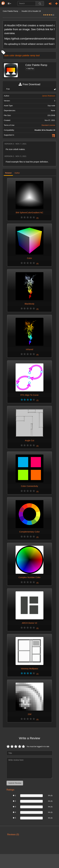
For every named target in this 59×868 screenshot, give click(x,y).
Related (8, 173)
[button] (9, 3)
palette (26, 55)
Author (17, 173)
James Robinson (49, 96)
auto (7, 55)
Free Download (29, 84)
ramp (33, 55)
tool (38, 55)
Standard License (48, 125)
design (18, 55)
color (12, 55)
